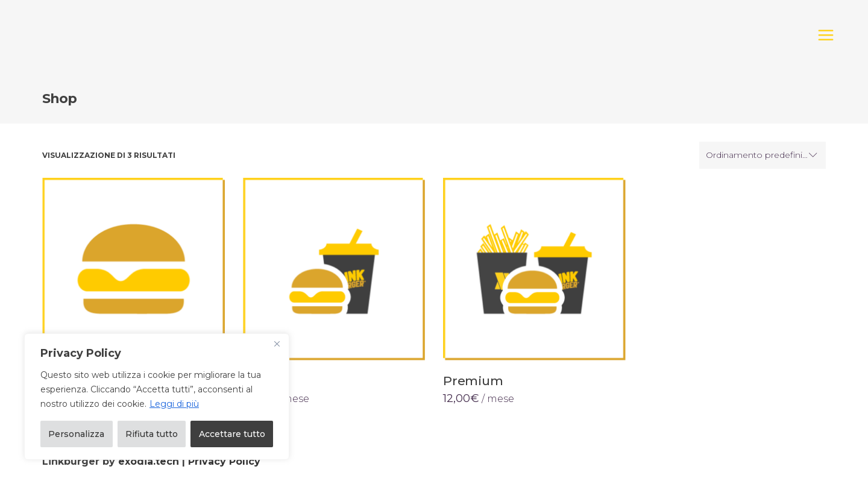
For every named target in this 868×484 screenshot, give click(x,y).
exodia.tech (149, 461)
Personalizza (76, 434)
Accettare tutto (232, 434)
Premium (473, 381)
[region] (157, 397)
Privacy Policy (224, 461)
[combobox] (763, 156)
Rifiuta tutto (152, 434)
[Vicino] (277, 344)
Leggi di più (174, 404)
